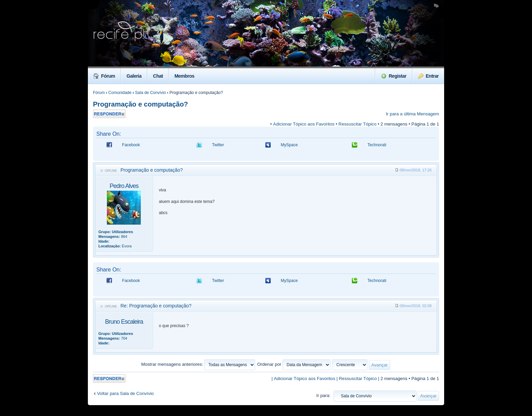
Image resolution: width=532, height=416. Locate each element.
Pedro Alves (124, 186)
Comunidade (120, 93)
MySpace (289, 145)
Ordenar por (294, 364)
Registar (394, 76)
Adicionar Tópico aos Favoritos (304, 124)
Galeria (134, 76)
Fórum (104, 76)
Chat (158, 76)
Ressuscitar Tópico (358, 124)
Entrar (428, 76)
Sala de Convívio (150, 93)
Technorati (377, 145)
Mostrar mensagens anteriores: (198, 364)
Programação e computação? (140, 104)
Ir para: (323, 395)
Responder (109, 114)
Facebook (131, 145)
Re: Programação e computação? (156, 306)
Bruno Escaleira (124, 322)
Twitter (218, 145)
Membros (184, 76)
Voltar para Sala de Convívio (125, 393)
